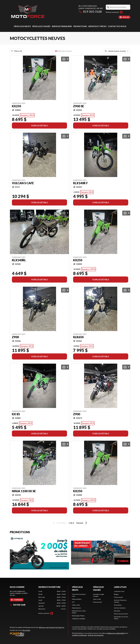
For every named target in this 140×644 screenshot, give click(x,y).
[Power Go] (37, 634)
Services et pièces (97, 26)
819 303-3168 (90, 12)
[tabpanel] (52, 600)
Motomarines (76, 608)
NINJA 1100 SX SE (24, 491)
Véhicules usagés (41, 26)
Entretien (117, 611)
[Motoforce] (28, 12)
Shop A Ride (26, 630)
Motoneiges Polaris (78, 616)
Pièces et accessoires (121, 614)
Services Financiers (62, 26)
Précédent (59, 523)
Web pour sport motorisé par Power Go (51, 627)
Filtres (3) (16, 51)
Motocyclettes (77, 599)
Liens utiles (120, 587)
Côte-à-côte (76, 605)
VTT (73, 602)
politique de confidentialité (116, 633)
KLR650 (78, 337)
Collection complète (79, 619)
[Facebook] (121, 12)
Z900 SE (78, 106)
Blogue (116, 594)
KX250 (16, 106)
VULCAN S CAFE (23, 183)
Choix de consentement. (96, 635)
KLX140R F (80, 183)
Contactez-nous (117, 26)
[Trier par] (117, 51)
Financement (97, 602)
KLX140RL (19, 260)
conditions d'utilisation (79, 635)
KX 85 (16, 414)
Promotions (80, 26)
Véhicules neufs (22, 26)
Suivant (82, 523)
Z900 (15, 337)
